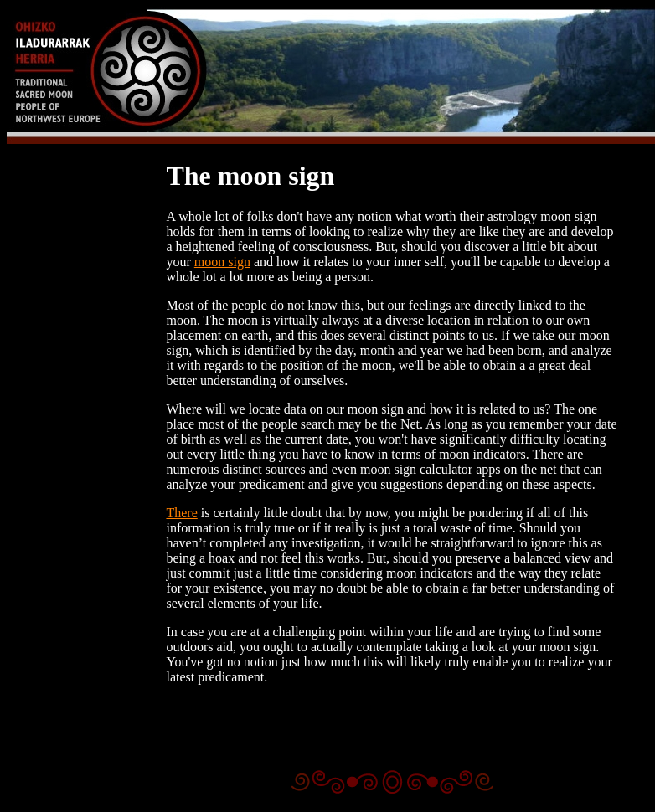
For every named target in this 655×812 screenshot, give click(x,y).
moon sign (222, 262)
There (181, 513)
